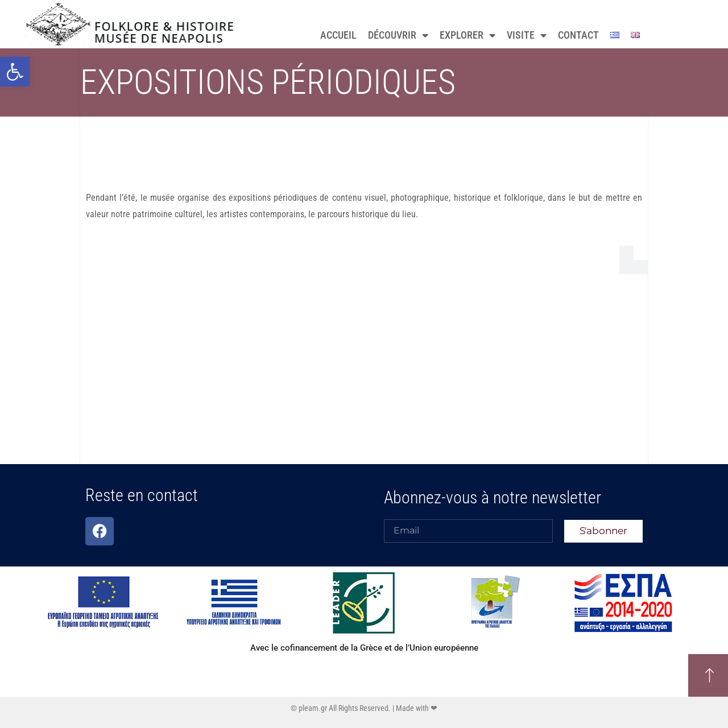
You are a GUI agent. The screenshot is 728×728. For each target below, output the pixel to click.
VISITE (527, 35)
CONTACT (578, 35)
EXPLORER (468, 35)
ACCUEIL (338, 35)
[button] (15, 72)
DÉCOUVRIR (398, 35)
